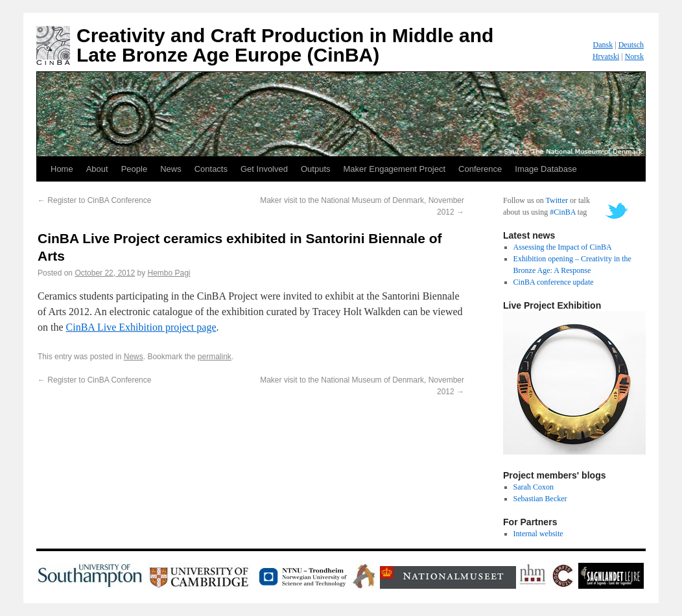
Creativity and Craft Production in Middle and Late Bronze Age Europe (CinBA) (285, 45)
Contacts (211, 169)
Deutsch (631, 45)
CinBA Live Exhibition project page (141, 327)
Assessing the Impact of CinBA (563, 247)
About (97, 169)
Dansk (603, 45)
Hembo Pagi (169, 273)
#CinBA (562, 212)
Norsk (634, 56)
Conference (480, 169)
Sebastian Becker (540, 499)
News (171, 169)
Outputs (316, 169)
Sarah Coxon (534, 487)
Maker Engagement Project (395, 169)
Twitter (556, 200)
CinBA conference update (554, 282)
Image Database (546, 169)
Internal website (538, 534)
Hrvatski (606, 56)
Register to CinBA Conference (94, 200)
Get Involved (264, 169)
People (134, 169)
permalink (215, 357)
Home (62, 169)
